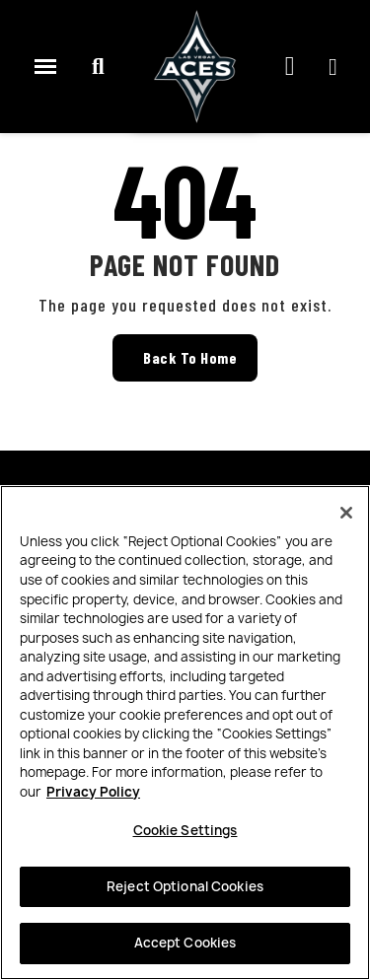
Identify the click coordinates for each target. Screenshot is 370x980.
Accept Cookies (185, 943)
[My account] (333, 67)
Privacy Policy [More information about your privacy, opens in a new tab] (93, 792)
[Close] (346, 513)
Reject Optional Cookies (185, 886)
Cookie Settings (185, 830)
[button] (98, 67)
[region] (185, 733)
